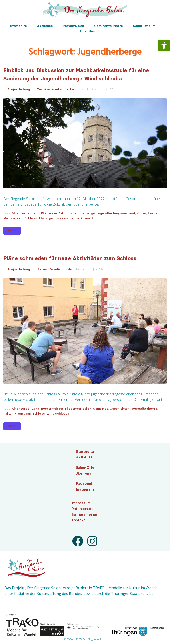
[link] (164, 46)
